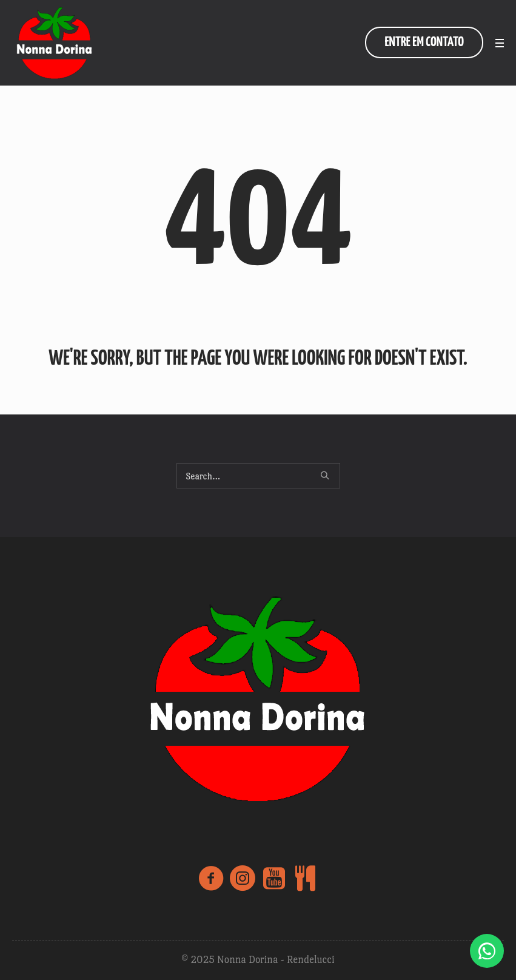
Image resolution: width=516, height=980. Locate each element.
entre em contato (424, 42)
